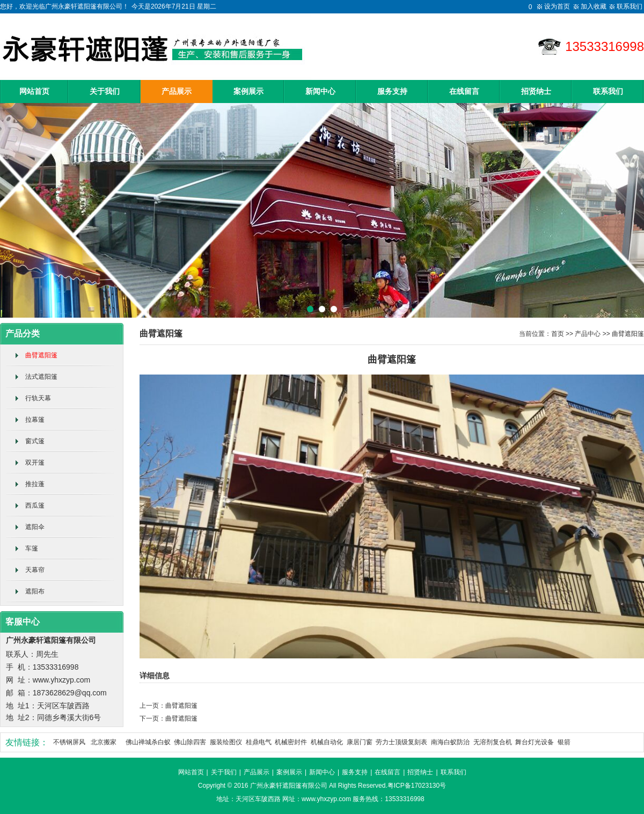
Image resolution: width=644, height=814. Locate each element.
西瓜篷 (35, 505)
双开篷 (35, 463)
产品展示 (177, 91)
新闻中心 (320, 91)
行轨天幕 (38, 398)
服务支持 (392, 91)
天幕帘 (35, 570)
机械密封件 (291, 742)
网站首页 (34, 91)
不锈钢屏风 (69, 742)
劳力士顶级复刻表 (401, 742)
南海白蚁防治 (450, 742)
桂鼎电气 (259, 742)
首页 (558, 334)
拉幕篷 (35, 420)
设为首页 (557, 6)
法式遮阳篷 (41, 377)
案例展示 (248, 91)
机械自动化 (327, 742)
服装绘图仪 (226, 742)
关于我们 (105, 91)
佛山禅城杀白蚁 (148, 742)
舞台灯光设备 (535, 742)
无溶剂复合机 (493, 742)
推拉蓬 (35, 484)
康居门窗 (360, 742)
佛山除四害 (190, 742)
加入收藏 (594, 6)
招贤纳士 (536, 91)
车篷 (32, 548)
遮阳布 (35, 591)
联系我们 (630, 6)
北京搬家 (104, 742)
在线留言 (464, 91)
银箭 (564, 742)
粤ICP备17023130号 (417, 786)
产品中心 (588, 334)
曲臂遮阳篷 (41, 355)
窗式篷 (35, 441)
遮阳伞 (35, 527)
